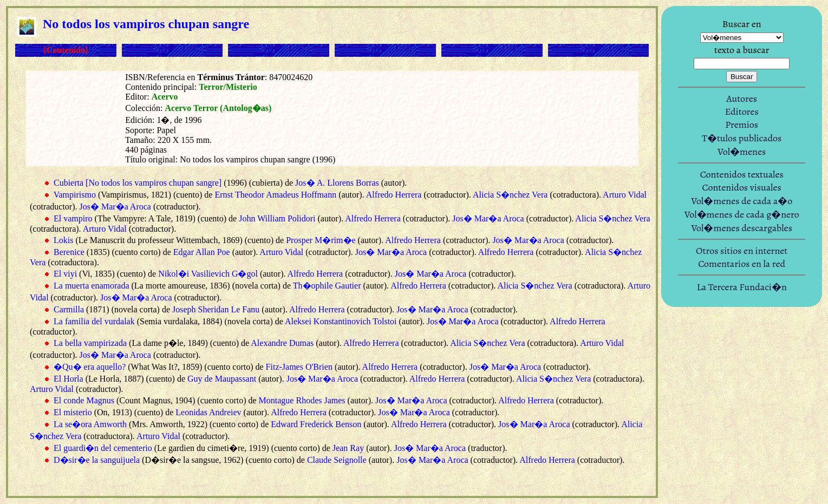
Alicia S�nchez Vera (510, 195)
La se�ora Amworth (90, 424)
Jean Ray (348, 448)
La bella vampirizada (90, 343)
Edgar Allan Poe (202, 252)
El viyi (65, 274)
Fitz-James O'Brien (299, 367)
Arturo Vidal (625, 195)
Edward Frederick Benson (316, 424)
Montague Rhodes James (302, 400)
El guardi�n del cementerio (103, 448)
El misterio (73, 412)
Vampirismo (75, 195)
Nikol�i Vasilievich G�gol (208, 274)
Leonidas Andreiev (208, 412)
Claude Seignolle (337, 460)
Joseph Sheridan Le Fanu (216, 309)
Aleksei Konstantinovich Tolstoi (341, 321)
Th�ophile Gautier (327, 286)
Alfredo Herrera (394, 195)
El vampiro (73, 218)
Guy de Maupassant (222, 379)
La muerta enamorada (91, 286)
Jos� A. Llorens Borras (337, 183)
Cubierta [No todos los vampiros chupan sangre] (138, 183)
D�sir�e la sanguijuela (97, 460)
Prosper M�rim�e (321, 240)
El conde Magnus (84, 400)
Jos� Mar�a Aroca (115, 207)
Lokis (63, 240)
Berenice (69, 252)
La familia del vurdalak (94, 321)
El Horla (69, 379)
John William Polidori (277, 218)
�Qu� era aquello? (90, 367)
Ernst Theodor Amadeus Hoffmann (275, 195)
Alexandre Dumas (282, 343)
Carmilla (69, 309)
